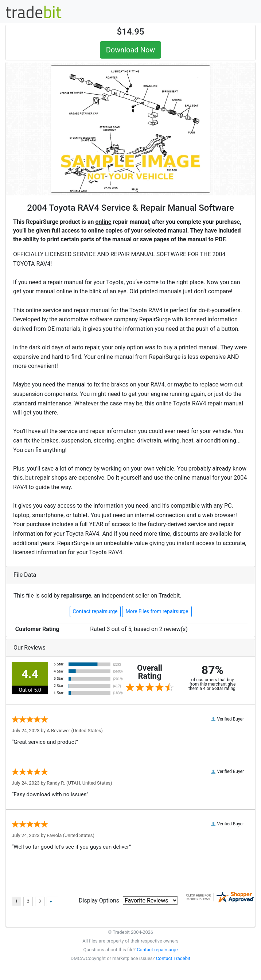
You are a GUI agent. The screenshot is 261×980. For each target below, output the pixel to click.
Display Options (99, 900)
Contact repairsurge (95, 611)
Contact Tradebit (173, 958)
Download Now (131, 50)
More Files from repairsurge (157, 611)
